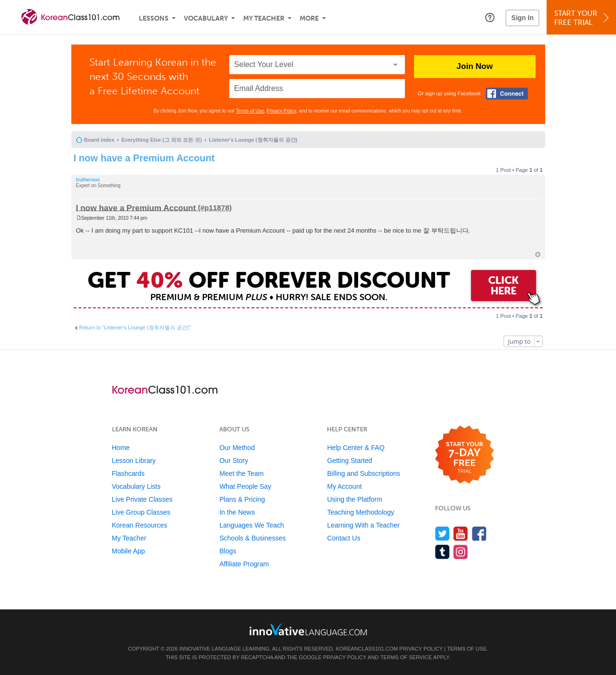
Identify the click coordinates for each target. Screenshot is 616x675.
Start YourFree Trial (583, 18)
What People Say (245, 486)
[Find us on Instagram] (461, 552)
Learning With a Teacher (363, 525)
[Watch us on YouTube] (461, 534)
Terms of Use (250, 111)
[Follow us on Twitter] (442, 534)
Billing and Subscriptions (364, 473)
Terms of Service (406, 657)
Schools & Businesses (252, 538)
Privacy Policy (281, 111)
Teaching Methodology (360, 512)
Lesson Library (134, 461)
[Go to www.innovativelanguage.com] (308, 629)
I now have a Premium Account (144, 158)
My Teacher (264, 18)
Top (538, 254)
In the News (237, 512)
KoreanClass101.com (367, 649)
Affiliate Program (244, 564)
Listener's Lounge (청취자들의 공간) (253, 140)
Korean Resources (140, 525)
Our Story (234, 461)
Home (121, 448)
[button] (490, 17)
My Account (344, 486)
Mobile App (129, 551)
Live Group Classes (141, 512)
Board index (100, 140)
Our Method (237, 448)
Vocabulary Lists (136, 486)
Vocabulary (206, 18)
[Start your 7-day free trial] (465, 455)
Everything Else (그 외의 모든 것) (162, 140)
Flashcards (128, 473)
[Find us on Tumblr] (442, 552)
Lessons (154, 18)
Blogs (228, 551)
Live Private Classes (142, 499)
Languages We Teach (252, 525)
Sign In (522, 18)
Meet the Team (241, 473)
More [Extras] (309, 18)
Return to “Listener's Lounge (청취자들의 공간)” (135, 327)
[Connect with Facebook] (507, 94)
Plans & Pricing (242, 499)
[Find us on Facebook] (479, 534)
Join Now (475, 66)
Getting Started (349, 461)
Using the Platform (354, 499)
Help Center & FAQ (356, 448)
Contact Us (343, 538)
